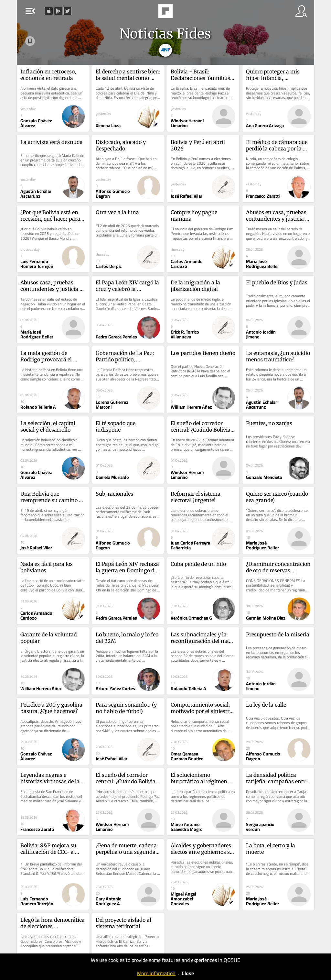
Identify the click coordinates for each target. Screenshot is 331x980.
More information (156, 973)
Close (188, 973)
